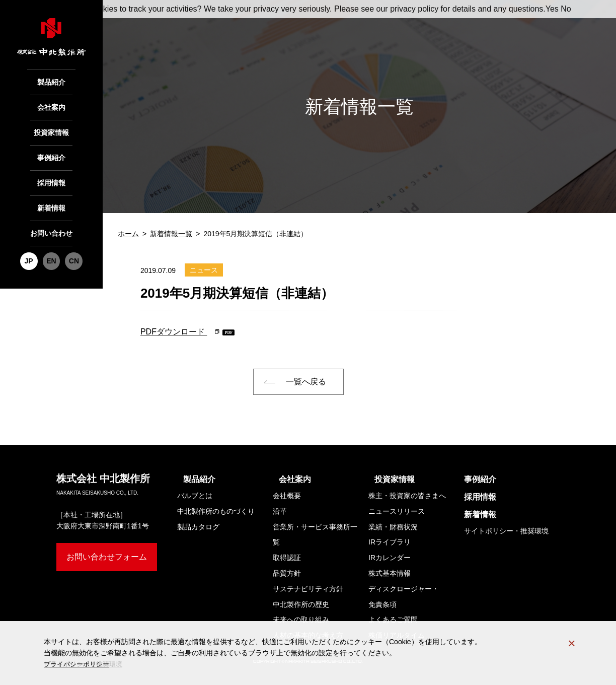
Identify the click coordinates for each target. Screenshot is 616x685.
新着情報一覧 (171, 234)
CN (72, 243)
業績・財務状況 (393, 527)
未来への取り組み (301, 620)
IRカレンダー (390, 558)
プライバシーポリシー (79, 664)
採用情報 (51, 172)
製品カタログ (198, 527)
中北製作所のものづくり (216, 511)
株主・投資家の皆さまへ (407, 496)
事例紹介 (51, 149)
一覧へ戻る (306, 382)
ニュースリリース (397, 511)
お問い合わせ (51, 218)
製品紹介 (51, 81)
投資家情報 (52, 126)
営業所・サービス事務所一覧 (315, 535)
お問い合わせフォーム (107, 557)
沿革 (280, 511)
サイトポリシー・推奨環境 (506, 531)
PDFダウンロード (174, 332)
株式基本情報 (390, 573)
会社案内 (51, 104)
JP (30, 243)
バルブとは (195, 496)
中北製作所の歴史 (301, 604)
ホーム (128, 234)
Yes (552, 9)
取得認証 (287, 558)
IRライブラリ (390, 542)
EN (51, 243)
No (566, 9)
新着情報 (51, 195)
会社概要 (287, 496)
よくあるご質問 (393, 620)
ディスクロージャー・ (404, 599)
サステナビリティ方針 (308, 589)
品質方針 (287, 573)
